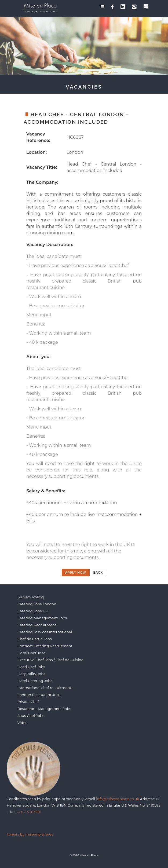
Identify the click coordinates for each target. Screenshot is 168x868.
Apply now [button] (76, 573)
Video (23, 723)
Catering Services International (45, 632)
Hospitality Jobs (31, 674)
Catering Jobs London (37, 604)
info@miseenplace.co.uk (118, 799)
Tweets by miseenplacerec (30, 834)
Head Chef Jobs (31, 667)
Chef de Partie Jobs (35, 639)
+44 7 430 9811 (29, 812)
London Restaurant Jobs (39, 695)
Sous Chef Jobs (31, 716)
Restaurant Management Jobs (44, 709)
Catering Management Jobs (42, 618)
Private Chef (28, 702)
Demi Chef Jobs (31, 653)
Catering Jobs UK (33, 611)
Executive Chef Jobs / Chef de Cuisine (50, 660)
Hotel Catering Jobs (35, 681)
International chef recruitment (44, 688)
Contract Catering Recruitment (45, 646)
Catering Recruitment (37, 625)
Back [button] (98, 573)
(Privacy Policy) (31, 597)
